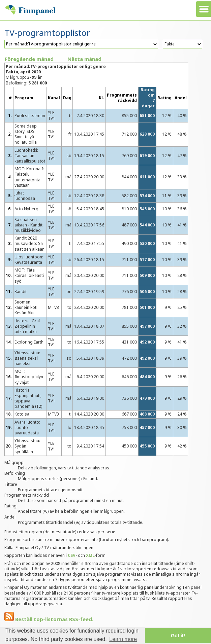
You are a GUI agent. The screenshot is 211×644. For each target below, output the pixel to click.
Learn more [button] (123, 639)
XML (90, 555)
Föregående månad (29, 59)
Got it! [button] (178, 636)
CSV (72, 555)
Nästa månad (84, 59)
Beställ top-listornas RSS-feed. (49, 619)
